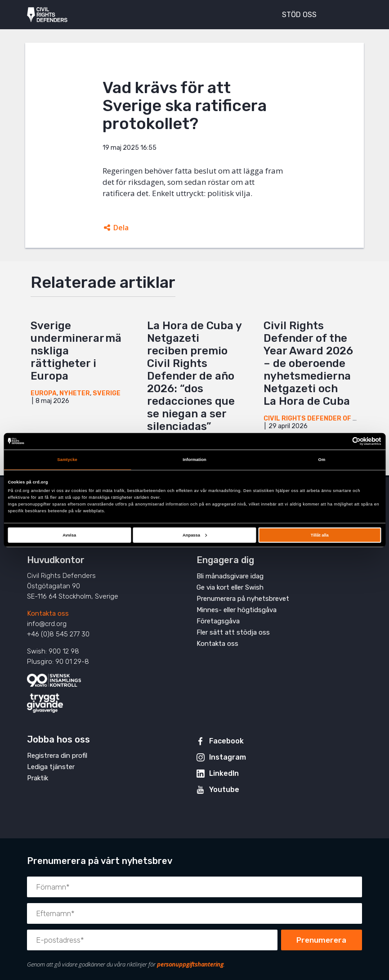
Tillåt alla (320, 535)
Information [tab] (194, 460)
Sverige (107, 393)
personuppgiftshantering (190, 964)
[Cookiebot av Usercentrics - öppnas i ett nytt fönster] (342, 441)
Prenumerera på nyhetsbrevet (243, 599)
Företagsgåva (218, 621)
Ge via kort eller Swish (230, 587)
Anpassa (195, 535)
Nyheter (75, 393)
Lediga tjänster (51, 767)
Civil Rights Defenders (47, 15)
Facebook (226, 741)
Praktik (38, 778)
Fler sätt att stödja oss (233, 632)
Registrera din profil (57, 756)
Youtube (224, 790)
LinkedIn (224, 773)
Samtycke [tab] (67, 460)
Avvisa (69, 535)
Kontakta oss (48, 613)
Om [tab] (322, 460)
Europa (44, 393)
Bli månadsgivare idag (230, 576)
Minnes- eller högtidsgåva (237, 610)
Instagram (228, 757)
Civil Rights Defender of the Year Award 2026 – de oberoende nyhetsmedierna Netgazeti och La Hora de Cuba (308, 363)
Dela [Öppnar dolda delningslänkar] (121, 228)
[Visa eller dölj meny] (350, 13)
